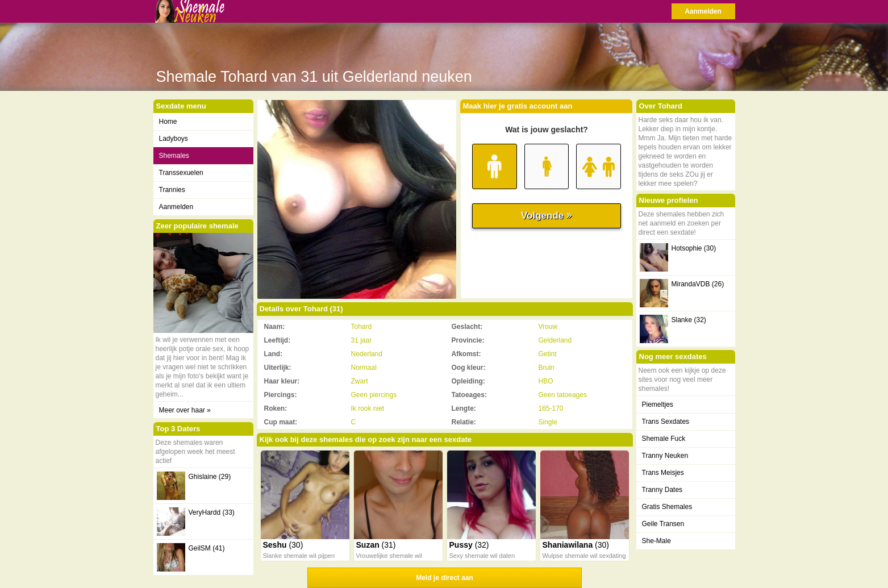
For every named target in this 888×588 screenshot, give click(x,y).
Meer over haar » (185, 410)
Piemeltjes (658, 404)
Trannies (172, 190)
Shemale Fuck (664, 439)
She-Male (656, 541)
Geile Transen (663, 524)
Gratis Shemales (667, 507)
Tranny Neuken (665, 456)
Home (168, 122)
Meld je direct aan (445, 578)
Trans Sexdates (666, 422)
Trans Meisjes (663, 473)
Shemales (174, 156)
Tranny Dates (662, 490)
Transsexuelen (181, 173)
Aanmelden (703, 11)
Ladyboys (174, 139)
